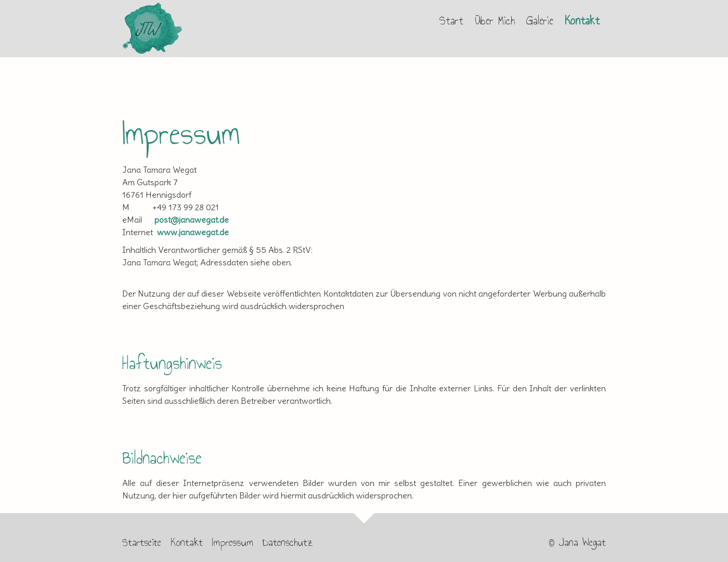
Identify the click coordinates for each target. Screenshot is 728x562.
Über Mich (495, 21)
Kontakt (582, 21)
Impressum (233, 542)
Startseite (142, 542)
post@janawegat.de (192, 220)
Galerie (540, 21)
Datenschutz (288, 542)
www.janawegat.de (193, 232)
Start (451, 21)
